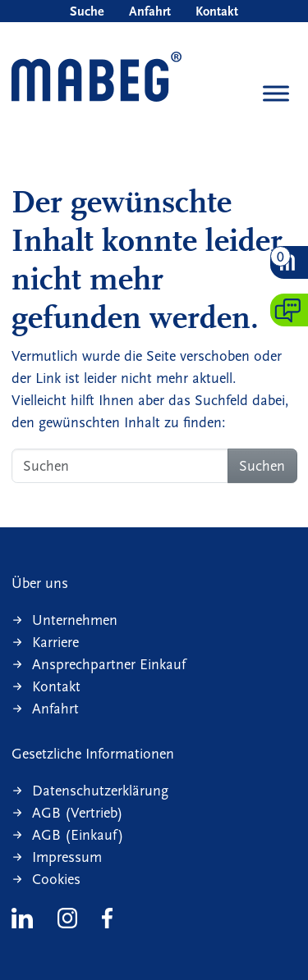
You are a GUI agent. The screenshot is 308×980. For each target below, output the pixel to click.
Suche (87, 11)
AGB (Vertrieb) (78, 813)
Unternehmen (75, 620)
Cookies (56, 880)
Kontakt (217, 11)
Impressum (67, 857)
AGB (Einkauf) (78, 835)
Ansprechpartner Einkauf (109, 665)
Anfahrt (150, 11)
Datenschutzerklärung (100, 791)
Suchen (262, 466)
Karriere (55, 643)
